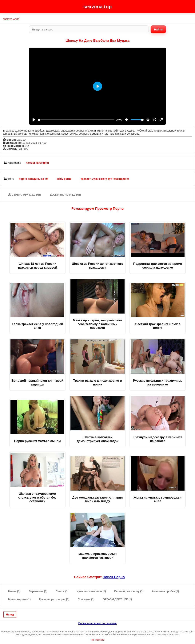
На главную (97, 640)
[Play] (34, 120)
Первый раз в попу (129, 591)
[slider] (76, 120)
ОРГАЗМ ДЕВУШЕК (117, 599)
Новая (14, 591)
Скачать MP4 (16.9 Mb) (24, 195)
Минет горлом (19, 599)
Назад (10, 614)
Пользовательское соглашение (97, 623)
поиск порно (114, 577)
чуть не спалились (91, 591)
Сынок (62, 591)
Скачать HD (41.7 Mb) (65, 195)
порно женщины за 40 (33, 179)
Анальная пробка (165, 591)
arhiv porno (64, 179)
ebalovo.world (11, 19)
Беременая (38, 591)
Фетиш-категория (37, 163)
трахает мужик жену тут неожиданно (105, 179)
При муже (86, 599)
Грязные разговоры (54, 599)
